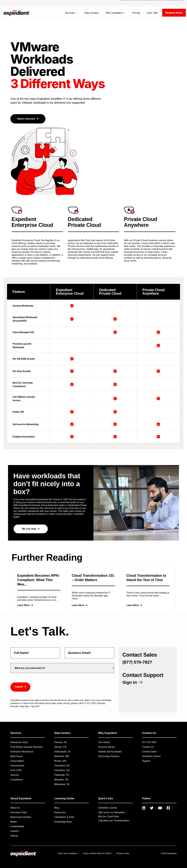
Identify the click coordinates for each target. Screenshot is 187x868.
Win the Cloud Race (109, 816)
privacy (46, 700)
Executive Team (19, 812)
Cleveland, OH (62, 766)
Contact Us (148, 747)
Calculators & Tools (64, 817)
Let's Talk (152, 13)
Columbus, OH (62, 770)
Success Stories (107, 747)
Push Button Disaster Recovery (27, 747)
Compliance (17, 780)
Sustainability (17, 826)
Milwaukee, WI (62, 784)
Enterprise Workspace (22, 752)
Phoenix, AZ (61, 742)
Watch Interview (28, 119)
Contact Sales (149, 752)
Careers (15, 831)
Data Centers (92, 13)
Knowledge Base (63, 822)
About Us (15, 808)
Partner (14, 836)
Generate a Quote (108, 808)
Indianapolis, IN (62, 752)
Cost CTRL (16, 770)
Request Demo (174, 13)
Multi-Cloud (16, 756)
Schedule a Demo (151, 756)
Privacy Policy (123, 853)
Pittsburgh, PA (62, 775)
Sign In (132, 682)
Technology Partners (109, 756)
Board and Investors (21, 817)
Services (71, 13)
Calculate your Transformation (114, 821)
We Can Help (31, 529)
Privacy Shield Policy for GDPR (97, 853)
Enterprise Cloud (19, 742)
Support (146, 761)
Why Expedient (115, 13)
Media (14, 822)
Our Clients (104, 742)
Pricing (136, 13)
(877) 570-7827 (137, 662)
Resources (60, 812)
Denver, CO (60, 747)
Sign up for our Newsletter (112, 812)
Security (15, 775)
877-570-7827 (149, 742)
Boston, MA (60, 761)
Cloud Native (17, 761)
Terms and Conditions (68, 853)
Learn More (25, 605)
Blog (57, 808)
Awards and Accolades (110, 752)
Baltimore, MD (62, 756)
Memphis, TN (61, 780)
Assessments (17, 766)
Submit (20, 687)
